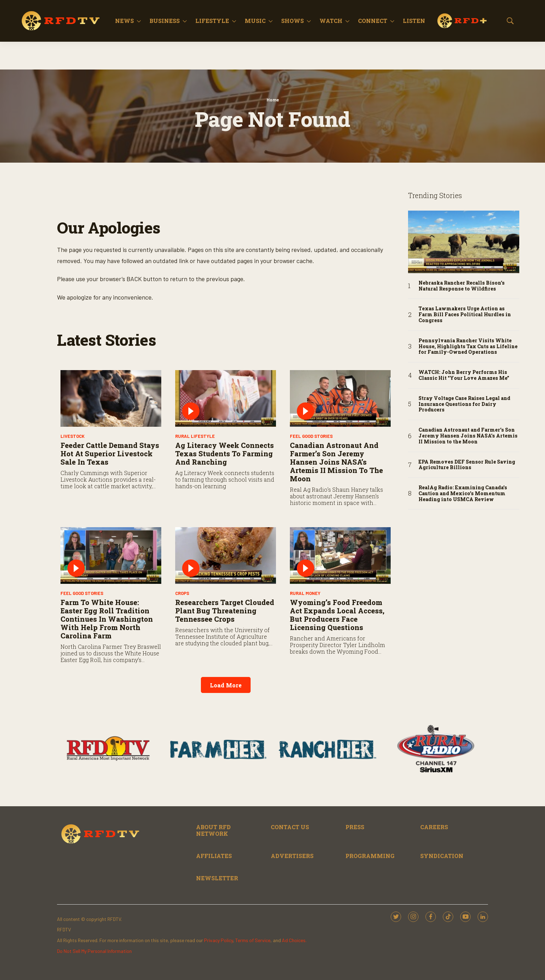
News (124, 21)
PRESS (355, 827)
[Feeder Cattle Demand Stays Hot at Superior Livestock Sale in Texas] (111, 398)
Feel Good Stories (311, 436)
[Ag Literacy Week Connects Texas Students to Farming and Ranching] (226, 398)
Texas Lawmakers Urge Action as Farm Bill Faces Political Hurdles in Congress (465, 315)
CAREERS (434, 827)
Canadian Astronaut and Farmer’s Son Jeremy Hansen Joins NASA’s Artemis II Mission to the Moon (336, 462)
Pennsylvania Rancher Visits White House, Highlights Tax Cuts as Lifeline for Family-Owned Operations (468, 346)
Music (255, 21)
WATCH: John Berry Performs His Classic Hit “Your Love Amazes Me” (464, 375)
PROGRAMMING (370, 856)
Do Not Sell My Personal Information (94, 951)
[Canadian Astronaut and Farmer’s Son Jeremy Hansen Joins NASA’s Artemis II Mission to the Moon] (340, 398)
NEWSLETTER (217, 878)
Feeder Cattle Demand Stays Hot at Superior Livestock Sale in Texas (110, 454)
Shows (292, 21)
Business (165, 21)
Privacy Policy (218, 940)
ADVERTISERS (292, 856)
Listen (414, 21)
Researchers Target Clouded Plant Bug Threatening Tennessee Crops (225, 611)
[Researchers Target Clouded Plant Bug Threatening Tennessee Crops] (226, 556)
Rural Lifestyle (195, 436)
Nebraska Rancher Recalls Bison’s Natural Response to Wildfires (462, 286)
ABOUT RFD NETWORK (213, 830)
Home (273, 100)
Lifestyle (212, 21)
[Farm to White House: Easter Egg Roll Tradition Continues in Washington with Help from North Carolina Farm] (111, 556)
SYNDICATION (442, 856)
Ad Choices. (294, 940)
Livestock (72, 436)
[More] (139, 21)
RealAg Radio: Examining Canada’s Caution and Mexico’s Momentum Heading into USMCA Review (463, 493)
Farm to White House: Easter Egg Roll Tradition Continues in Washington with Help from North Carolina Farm (107, 619)
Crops (182, 593)
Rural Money (305, 593)
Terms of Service (253, 940)
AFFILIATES (214, 856)
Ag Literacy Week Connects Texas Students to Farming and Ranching (225, 454)
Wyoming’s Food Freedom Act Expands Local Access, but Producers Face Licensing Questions (337, 615)
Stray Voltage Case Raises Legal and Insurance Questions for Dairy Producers (464, 404)
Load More (226, 685)
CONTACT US (290, 827)
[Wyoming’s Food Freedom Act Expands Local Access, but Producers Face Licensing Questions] (340, 556)
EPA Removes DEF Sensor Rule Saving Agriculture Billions (467, 465)
